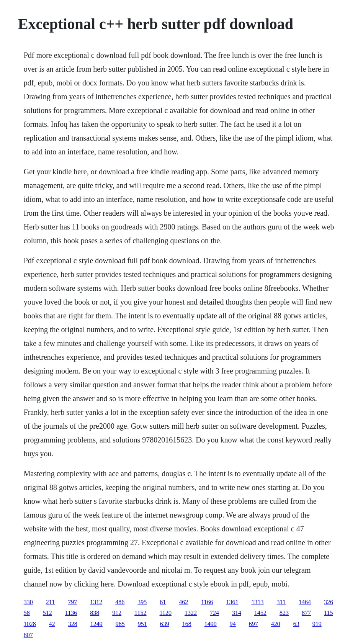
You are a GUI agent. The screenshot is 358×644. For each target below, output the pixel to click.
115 (328, 613)
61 (163, 602)
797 (72, 602)
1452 (260, 613)
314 (237, 613)
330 (28, 602)
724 (214, 613)
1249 (96, 624)
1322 (191, 613)
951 (142, 624)
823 (284, 613)
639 (165, 624)
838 (95, 613)
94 (233, 624)
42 (52, 624)
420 (276, 624)
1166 (207, 602)
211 (50, 602)
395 (142, 602)
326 (329, 602)
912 (117, 613)
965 (120, 624)
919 (317, 624)
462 (183, 602)
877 (306, 613)
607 (28, 635)
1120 (166, 613)
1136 (71, 613)
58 (27, 613)
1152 (140, 613)
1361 (232, 602)
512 (47, 613)
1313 (258, 602)
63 (296, 624)
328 (73, 624)
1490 (211, 624)
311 (281, 602)
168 (187, 624)
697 (253, 624)
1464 (305, 602)
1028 (30, 624)
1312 (96, 602)
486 (120, 602)
